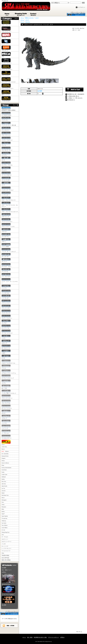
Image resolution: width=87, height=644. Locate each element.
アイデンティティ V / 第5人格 (9, 124)
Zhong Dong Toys (6, 532)
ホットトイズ (5, 546)
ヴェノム (6, 144)
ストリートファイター (7, 220)
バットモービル (6, 292)
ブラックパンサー (6, 307)
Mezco (3, 498)
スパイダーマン (6, 235)
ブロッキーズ (6, 48)
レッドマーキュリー (6, 548)
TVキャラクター (6, 74)
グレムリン (6, 169)
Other (3, 553)
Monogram (4, 500)
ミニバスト (6, 422)
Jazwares (4, 491)
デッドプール (6, 270)
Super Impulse (5, 516)
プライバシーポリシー (53, 637)
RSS (8, 626)
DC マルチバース (6, 347)
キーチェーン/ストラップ (8, 377)
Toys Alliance (5, 525)
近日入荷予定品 (5, 558)
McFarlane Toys (5, 495)
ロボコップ (6, 342)
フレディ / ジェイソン (7, 317)
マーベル (6, 36)
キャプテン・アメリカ (7, 164)
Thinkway (4, 521)
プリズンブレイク (6, 312)
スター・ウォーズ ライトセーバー (10, 210)
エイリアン (6, 154)
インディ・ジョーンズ (7, 139)
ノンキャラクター (6, 99)
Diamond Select (5, 456)
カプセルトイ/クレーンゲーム (9, 372)
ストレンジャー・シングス (8, 225)
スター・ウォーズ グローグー (9, 199)
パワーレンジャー (6, 302)
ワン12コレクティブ (6, 437)
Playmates (4, 507)
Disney (3, 461)
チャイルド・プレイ (6, 265)
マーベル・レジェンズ (7, 332)
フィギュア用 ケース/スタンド (9, 392)
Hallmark (4, 477)
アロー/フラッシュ (6, 134)
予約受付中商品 (5, 555)
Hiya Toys (4, 481)
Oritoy (3, 505)
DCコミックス (6, 42)
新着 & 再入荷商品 (6, 560)
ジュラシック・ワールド (8, 189)
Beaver (3, 449)
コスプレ (6, 382)
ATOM (12, 626)
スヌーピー (6, 230)
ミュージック (6, 427)
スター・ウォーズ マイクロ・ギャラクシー (10, 205)
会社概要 (4, 568)
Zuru (3, 535)
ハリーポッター (6, 297)
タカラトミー (5, 539)
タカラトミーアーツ (6, 542)
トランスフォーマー (6, 29)
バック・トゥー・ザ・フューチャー (10, 281)
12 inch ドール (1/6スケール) (8, 362)
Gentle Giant (4, 475)
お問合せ (33, 14)
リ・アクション (6, 432)
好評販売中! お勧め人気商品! (9, 109)
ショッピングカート (76, 14)
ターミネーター (6, 255)
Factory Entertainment (6, 468)
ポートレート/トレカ (7, 407)
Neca (3, 502)
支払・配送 (30, 637)
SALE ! (6, 442)
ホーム (7, 14)
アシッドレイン (6, 129)
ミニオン (6, 337)
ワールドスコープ (6, 551)
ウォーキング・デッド (7, 149)
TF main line (4, 518)
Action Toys (4, 447)
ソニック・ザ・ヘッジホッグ (9, 250)
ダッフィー (6, 260)
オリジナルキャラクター (8, 86)
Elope (3, 465)
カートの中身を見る (9, 613)
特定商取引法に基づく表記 (40, 637)
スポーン (6, 240)
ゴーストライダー (6, 179)
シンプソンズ (6, 194)
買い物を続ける (71, 100)
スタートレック (6, 215)
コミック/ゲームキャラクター (9, 80)
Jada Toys (4, 484)
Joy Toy (3, 488)
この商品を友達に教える (73, 96)
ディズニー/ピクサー (7, 61)
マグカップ (6, 417)
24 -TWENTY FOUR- (6, 114)
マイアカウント (81, 7)
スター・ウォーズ (6, 23)
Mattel (3, 493)
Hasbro (3, 479)
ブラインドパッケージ (7, 397)
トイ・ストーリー (6, 275)
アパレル (6, 367)
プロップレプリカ (6, 402)
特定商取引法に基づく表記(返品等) (76, 94)
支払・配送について (21, 14)
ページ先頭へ (79, 632)
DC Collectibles (5, 454)
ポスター (6, 412)
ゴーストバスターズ (6, 174)
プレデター (6, 322)
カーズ (6, 159)
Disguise (3, 458)
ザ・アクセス (5, 537)
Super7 (3, 514)
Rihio (3, 509)
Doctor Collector (5, 463)
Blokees (5, 451)
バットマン (6, 287)
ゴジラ (6, 184)
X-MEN (6, 352)
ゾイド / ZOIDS (6, 245)
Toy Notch (4, 523)
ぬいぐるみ (6, 387)
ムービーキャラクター (7, 67)
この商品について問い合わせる (75, 98)
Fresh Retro (4, 470)
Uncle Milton (4, 528)
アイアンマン (6, 119)
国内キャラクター (6, 93)
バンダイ (4, 544)
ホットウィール (6, 327)
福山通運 (4, 605)
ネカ (6, 55)
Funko (3, 472)
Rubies (3, 512)
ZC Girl (6, 357)
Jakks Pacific (4, 486)
